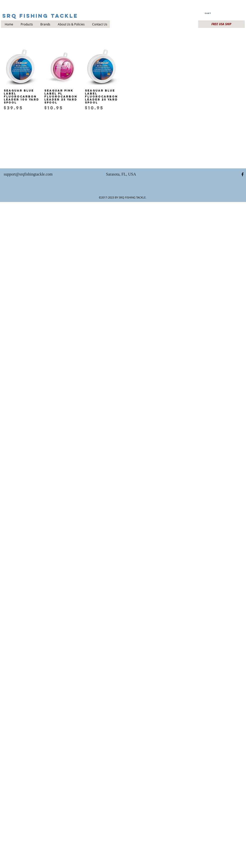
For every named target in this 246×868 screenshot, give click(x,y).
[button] (208, 13)
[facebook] (243, 174)
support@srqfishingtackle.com (28, 174)
